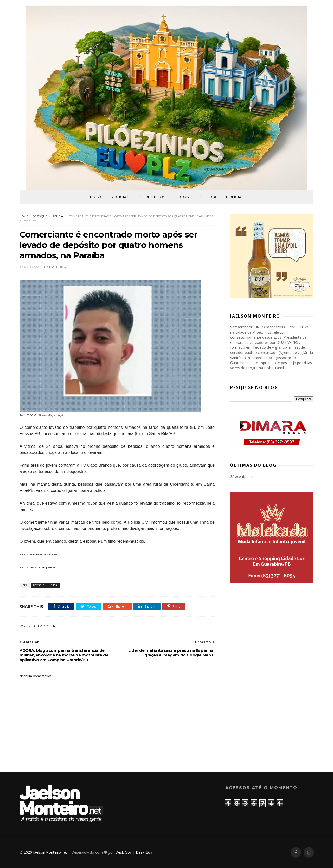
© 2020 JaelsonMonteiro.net (43, 852)
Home (24, 216)
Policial (235, 197)
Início (95, 197)
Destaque (40, 216)
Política (208, 197)
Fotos (182, 197)
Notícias (120, 197)
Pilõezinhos (152, 197)
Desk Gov (123, 852)
